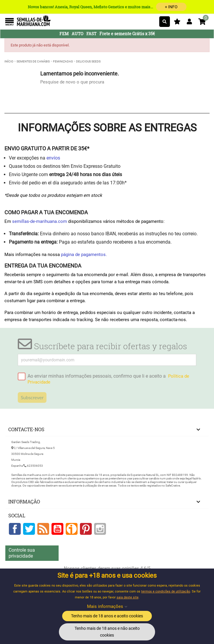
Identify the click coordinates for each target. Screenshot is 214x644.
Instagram (100, 529)
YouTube (57, 529)
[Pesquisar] (165, 22)
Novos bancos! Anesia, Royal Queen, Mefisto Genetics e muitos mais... (107, 7)
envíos (53, 158)
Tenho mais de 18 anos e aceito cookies (107, 616)
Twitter (29, 529)
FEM (64, 34)
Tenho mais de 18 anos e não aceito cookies (107, 632)
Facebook (15, 529)
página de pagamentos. (84, 255)
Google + (72, 529)
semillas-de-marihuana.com (40, 221)
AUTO (78, 34)
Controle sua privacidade (22, 553)
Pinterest (86, 529)
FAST (91, 34)
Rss (43, 529)
